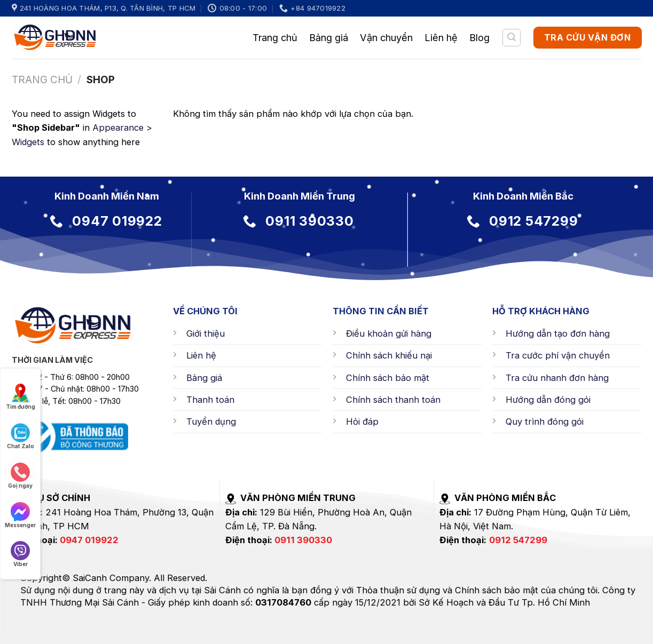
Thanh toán (210, 400)
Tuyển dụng (211, 422)
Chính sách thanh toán (393, 400)
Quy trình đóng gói (545, 422)
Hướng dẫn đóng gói (548, 400)
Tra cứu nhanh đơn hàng (557, 378)
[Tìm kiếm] (512, 38)
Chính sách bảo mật (388, 378)
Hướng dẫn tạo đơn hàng (558, 333)
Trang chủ (275, 37)
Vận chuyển (386, 37)
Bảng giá (329, 37)
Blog (479, 37)
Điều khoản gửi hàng (389, 333)
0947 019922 (89, 540)
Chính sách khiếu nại (389, 355)
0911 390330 (303, 540)
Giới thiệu (206, 333)
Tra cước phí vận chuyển (558, 355)
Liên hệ (441, 37)
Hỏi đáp (362, 422)
